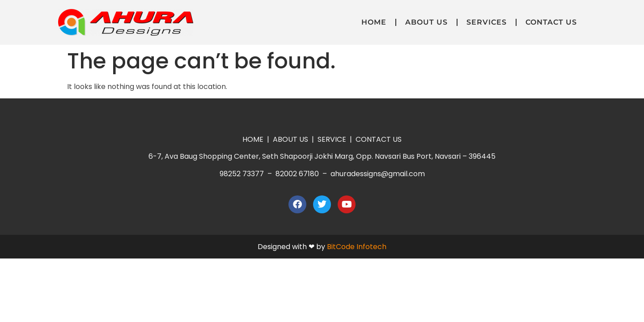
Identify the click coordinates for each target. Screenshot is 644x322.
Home (374, 22)
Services (487, 22)
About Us (426, 22)
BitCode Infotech (357, 247)
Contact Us (551, 22)
